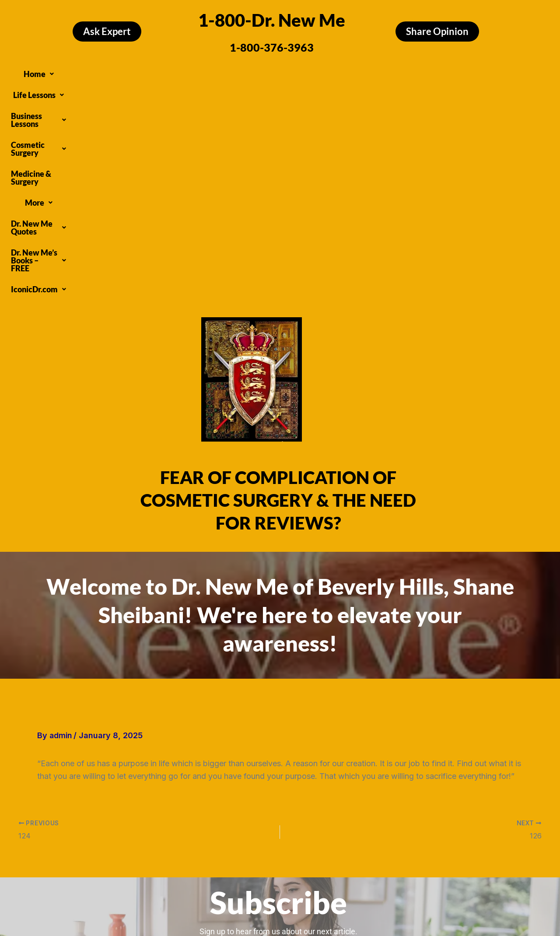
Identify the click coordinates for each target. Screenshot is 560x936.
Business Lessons (181, 72)
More (395, 72)
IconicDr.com (328, 88)
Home (64, 72)
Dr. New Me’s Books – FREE (240, 88)
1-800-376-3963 (272, 47)
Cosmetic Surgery (259, 72)
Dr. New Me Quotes (456, 72)
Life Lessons (113, 72)
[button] (64, 72)
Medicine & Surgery (338, 72)
